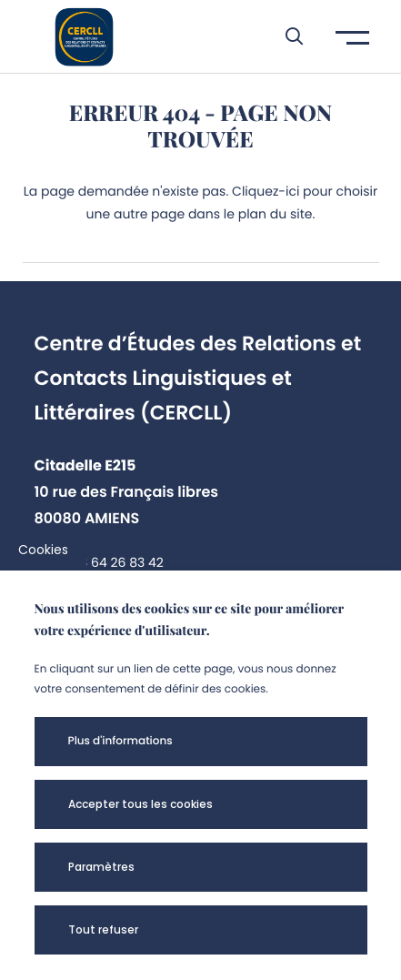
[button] (285, 36)
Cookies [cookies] (43, 550)
